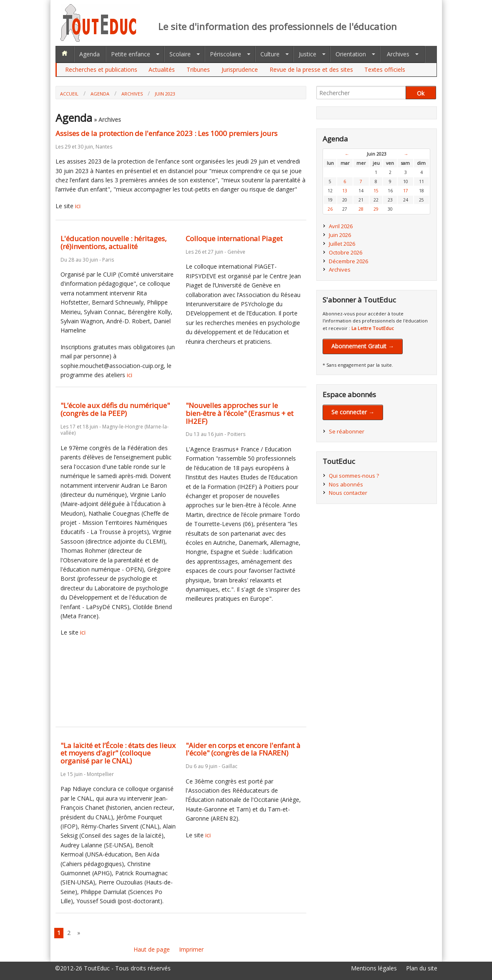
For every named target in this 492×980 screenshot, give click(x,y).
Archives (398, 54)
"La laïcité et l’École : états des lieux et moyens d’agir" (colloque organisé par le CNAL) (118, 753)
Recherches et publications (101, 69)
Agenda (90, 54)
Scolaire (180, 54)
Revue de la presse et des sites (311, 69)
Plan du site (422, 968)
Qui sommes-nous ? (354, 476)
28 (361, 209)
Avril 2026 (341, 226)
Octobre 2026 (346, 252)
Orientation (351, 54)
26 (330, 209)
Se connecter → (353, 412)
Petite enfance (131, 54)
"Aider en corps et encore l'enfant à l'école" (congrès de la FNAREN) (243, 749)
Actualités (162, 69)
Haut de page (152, 949)
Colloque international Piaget (234, 238)
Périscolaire (226, 54)
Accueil (69, 94)
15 (376, 191)
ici (78, 206)
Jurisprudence (240, 69)
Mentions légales (374, 968)
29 (376, 209)
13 (345, 191)
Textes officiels (385, 69)
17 (406, 191)
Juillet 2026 (342, 244)
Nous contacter (348, 493)
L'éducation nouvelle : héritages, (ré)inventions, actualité (114, 242)
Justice (308, 54)
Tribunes (198, 69)
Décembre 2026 (348, 261)
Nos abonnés (346, 484)
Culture (270, 54)
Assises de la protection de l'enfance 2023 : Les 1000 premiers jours (167, 133)
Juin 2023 (165, 94)
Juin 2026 (340, 235)
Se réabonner (347, 431)
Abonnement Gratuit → (363, 346)
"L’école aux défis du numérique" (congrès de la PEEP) (115, 409)
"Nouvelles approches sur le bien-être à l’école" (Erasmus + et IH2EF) (240, 413)
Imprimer (191, 949)
